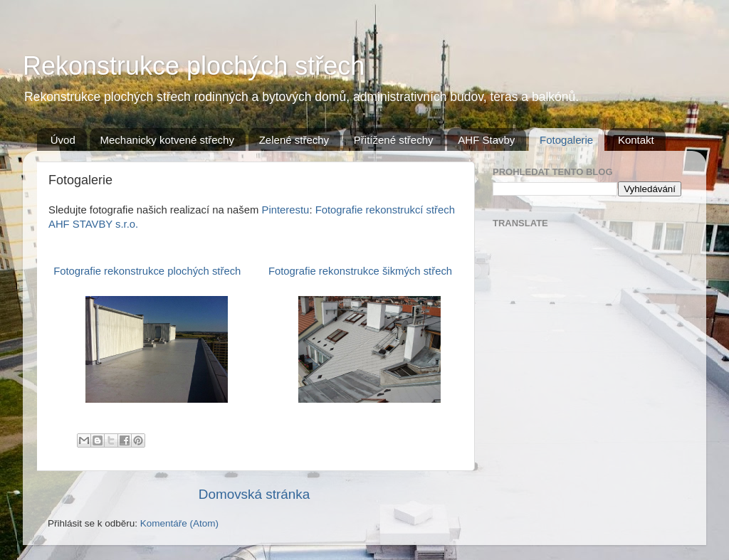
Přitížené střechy (394, 140)
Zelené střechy (294, 140)
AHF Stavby (486, 140)
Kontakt (636, 140)
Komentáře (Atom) (179, 523)
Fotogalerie (566, 140)
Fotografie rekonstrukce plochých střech (147, 271)
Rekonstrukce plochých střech (194, 66)
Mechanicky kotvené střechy (167, 140)
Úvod (63, 140)
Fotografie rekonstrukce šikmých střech (360, 271)
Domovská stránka (254, 494)
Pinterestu (286, 210)
